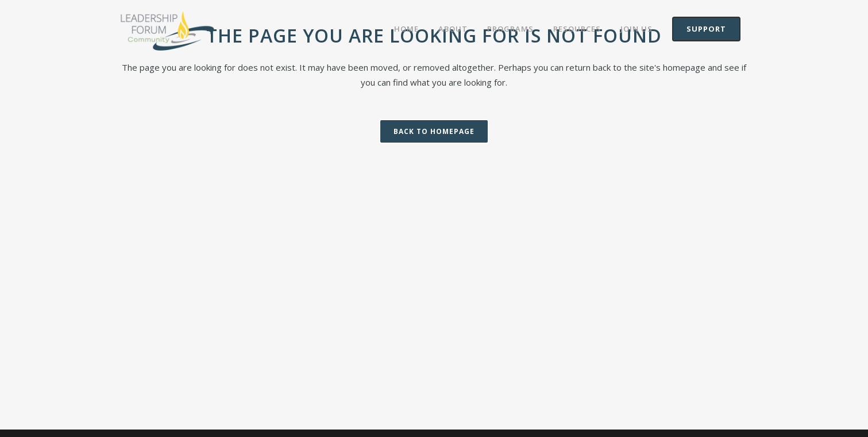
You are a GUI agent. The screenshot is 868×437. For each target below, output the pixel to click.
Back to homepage (434, 131)
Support (706, 29)
